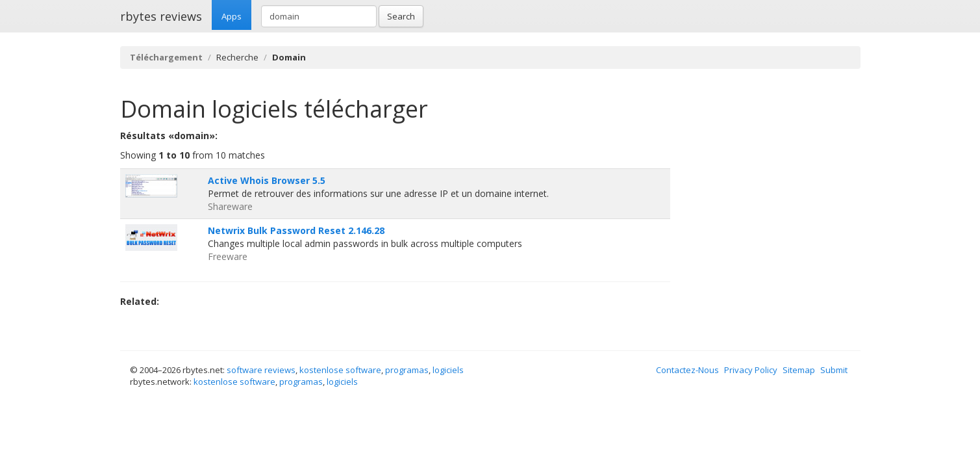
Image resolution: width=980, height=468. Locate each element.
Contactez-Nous (687, 370)
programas (407, 370)
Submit (834, 370)
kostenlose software (340, 370)
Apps (232, 16)
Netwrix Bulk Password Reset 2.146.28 (296, 230)
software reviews (261, 370)
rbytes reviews (161, 16)
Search (401, 16)
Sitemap (799, 370)
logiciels (448, 370)
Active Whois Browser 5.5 (267, 180)
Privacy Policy (751, 370)
